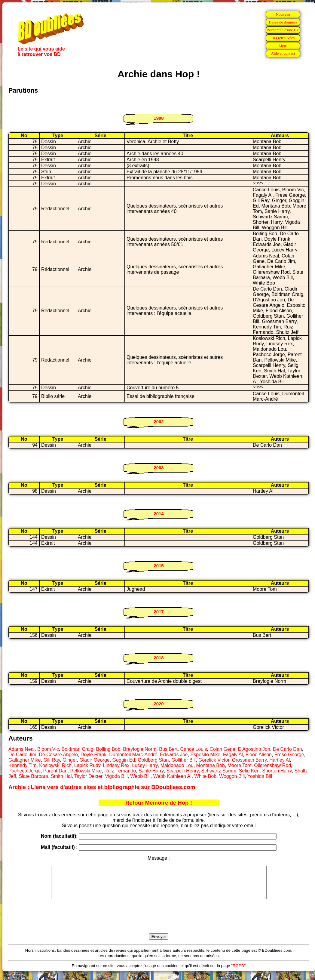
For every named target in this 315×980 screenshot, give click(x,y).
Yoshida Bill (260, 776)
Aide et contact (283, 53)
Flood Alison (259, 755)
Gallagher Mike (25, 760)
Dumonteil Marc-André (133, 755)
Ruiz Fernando (120, 771)
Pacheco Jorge (24, 771)
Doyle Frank (93, 755)
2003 (159, 468)
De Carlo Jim (22, 755)
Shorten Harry (277, 771)
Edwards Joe (174, 755)
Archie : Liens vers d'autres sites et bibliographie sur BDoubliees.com (102, 787)
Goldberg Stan (153, 760)
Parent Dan (55, 771)
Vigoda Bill (116, 776)
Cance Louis (194, 749)
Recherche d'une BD (283, 30)
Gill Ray (52, 760)
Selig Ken (249, 771)
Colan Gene (222, 749)
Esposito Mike (206, 755)
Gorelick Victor (214, 760)
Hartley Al (280, 760)
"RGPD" (238, 972)
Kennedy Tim (22, 765)
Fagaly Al (233, 755)
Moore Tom (240, 765)
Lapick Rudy (87, 765)
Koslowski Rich (55, 765)
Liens (283, 46)
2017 (159, 612)
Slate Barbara (33, 776)
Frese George (289, 755)
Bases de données (283, 22)
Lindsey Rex (116, 765)
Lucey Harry (145, 765)
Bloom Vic (48, 749)
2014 (159, 514)
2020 (159, 704)
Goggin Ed (124, 760)
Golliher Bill (183, 760)
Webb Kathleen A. (173, 776)
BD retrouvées (283, 38)
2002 (159, 422)
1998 (159, 118)
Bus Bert (168, 749)
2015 (159, 566)
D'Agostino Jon (254, 749)
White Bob (205, 776)
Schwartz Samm (219, 771)
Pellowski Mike (86, 771)
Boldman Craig (78, 749)
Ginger (70, 760)
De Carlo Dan (287, 749)
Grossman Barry (249, 760)
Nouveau (283, 14)
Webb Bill (141, 776)
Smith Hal (61, 776)
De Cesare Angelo (58, 755)
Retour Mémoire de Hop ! (159, 803)
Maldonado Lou (177, 765)
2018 (159, 658)
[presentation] (159, 923)
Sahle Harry (151, 771)
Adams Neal (21, 749)
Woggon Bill (232, 776)
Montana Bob (211, 765)
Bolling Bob (108, 749)
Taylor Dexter (88, 776)
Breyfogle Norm (140, 749)
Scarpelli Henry (182, 771)
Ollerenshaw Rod (272, 765)
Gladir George (95, 760)
